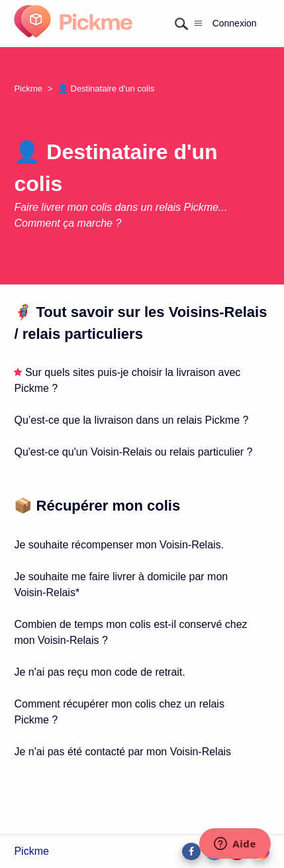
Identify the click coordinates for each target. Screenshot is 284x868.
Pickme (28, 89)
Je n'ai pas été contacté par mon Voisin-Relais (122, 752)
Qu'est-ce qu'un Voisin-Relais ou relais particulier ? (133, 452)
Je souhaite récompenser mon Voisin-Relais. (119, 545)
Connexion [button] (235, 23)
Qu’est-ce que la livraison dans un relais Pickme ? (131, 420)
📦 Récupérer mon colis (97, 506)
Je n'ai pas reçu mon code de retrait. (99, 672)
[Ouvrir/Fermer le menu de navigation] (198, 23)
